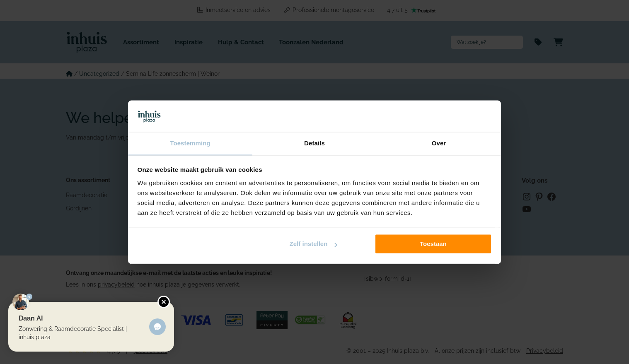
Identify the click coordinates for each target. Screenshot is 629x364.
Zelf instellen (314, 244)
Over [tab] (439, 143)
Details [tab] (314, 143)
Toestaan (433, 244)
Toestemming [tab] (190, 143)
